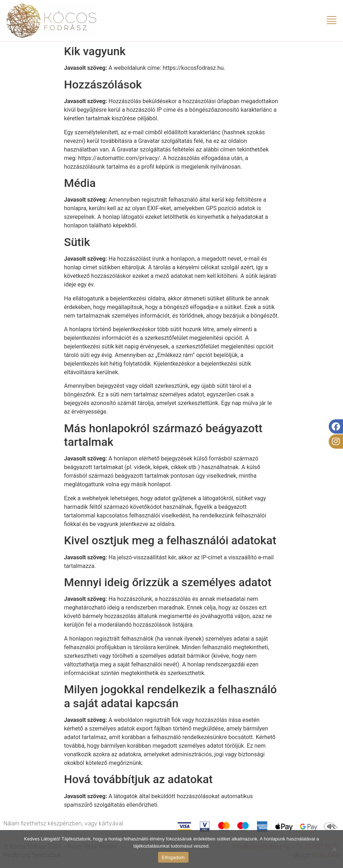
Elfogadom (173, 857)
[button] (332, 20)
